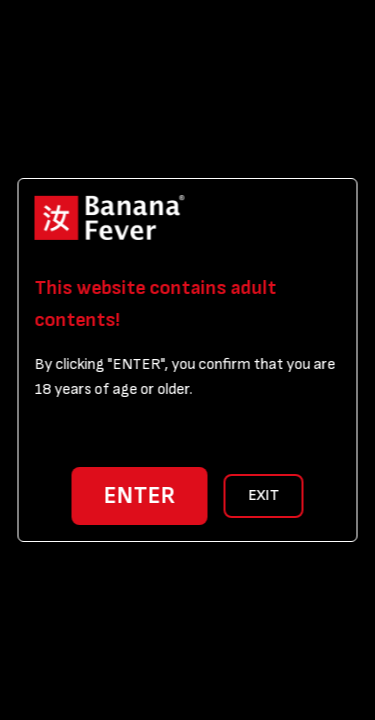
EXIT (263, 495)
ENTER (140, 495)
